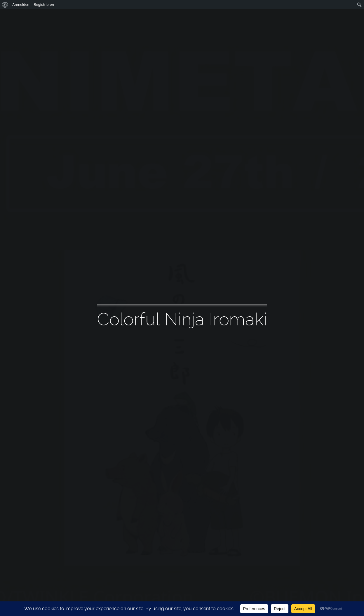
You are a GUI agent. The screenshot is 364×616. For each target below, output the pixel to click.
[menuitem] (5, 5)
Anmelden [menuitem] (21, 5)
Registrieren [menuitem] (44, 5)
